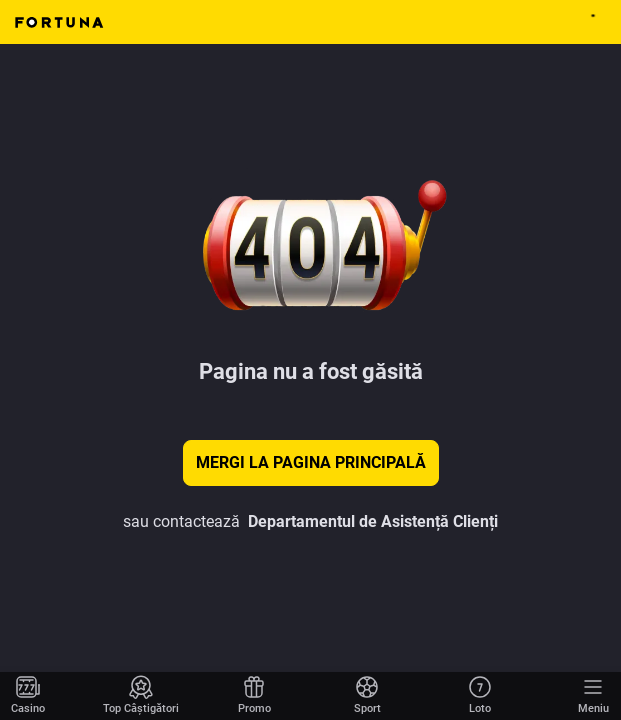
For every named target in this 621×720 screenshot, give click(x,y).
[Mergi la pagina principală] (28, 696)
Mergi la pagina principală (311, 462)
